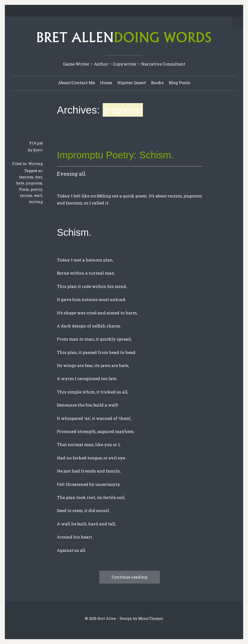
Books (157, 83)
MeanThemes (151, 618)
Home (106, 83)
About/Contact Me (77, 83)
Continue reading (130, 577)
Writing (36, 163)
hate (20, 183)
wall (38, 195)
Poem (24, 189)
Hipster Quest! (132, 83)
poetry (36, 189)
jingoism (34, 183)
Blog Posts (179, 83)
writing (36, 202)
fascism (26, 177)
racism (26, 195)
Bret (37, 150)
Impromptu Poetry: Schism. (115, 155)
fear (39, 177)
